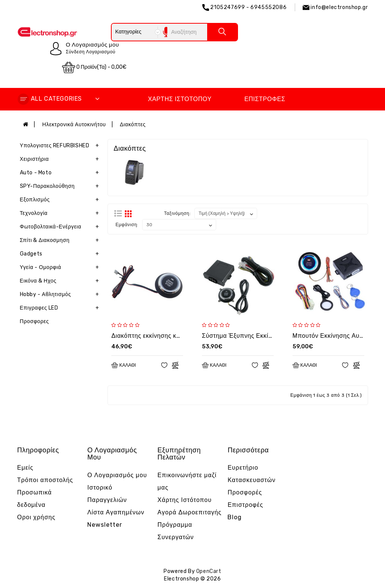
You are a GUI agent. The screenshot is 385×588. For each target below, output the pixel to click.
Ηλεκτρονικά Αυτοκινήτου (74, 125)
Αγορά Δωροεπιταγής (190, 512)
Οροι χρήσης (36, 517)
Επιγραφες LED (61, 308)
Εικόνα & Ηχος (61, 281)
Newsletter (105, 525)
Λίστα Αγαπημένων (116, 512)
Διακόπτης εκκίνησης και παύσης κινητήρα (172, 336)
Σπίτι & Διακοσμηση (61, 240)
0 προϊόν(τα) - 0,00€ (94, 67)
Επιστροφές (265, 99)
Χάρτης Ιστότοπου (180, 99)
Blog (235, 517)
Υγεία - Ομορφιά (61, 268)
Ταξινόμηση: (177, 213)
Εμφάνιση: (127, 225)
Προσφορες (35, 321)
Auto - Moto (61, 173)
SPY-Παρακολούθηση (61, 186)
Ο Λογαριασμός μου (117, 475)
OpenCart (209, 571)
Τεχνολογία (61, 213)
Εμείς (25, 468)
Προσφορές (245, 492)
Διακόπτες (133, 125)
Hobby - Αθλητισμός (61, 295)
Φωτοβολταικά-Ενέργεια (61, 227)
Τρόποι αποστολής (45, 480)
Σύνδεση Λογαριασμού (91, 52)
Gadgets (61, 254)
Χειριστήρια (61, 159)
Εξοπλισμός (61, 200)
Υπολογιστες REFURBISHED (61, 146)
